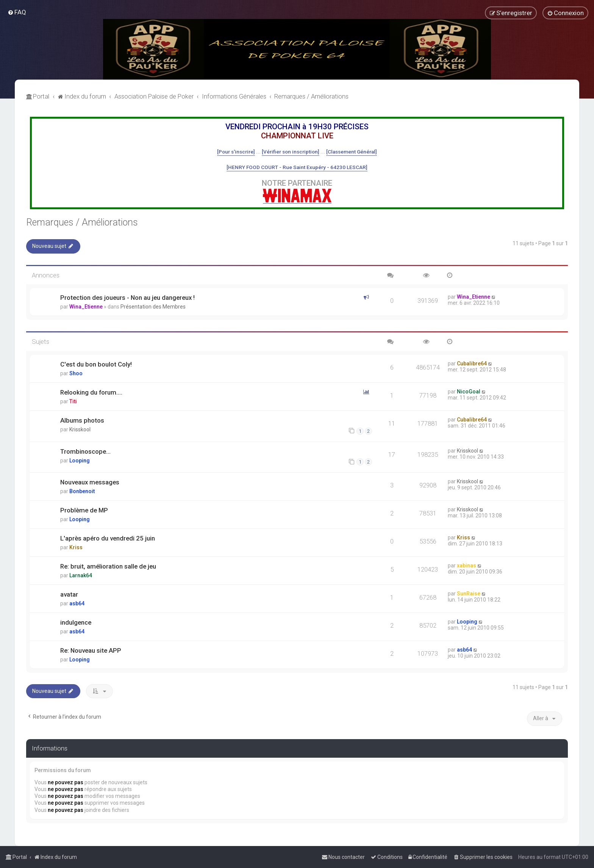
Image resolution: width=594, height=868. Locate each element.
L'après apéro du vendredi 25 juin (108, 538)
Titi (73, 401)
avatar (69, 594)
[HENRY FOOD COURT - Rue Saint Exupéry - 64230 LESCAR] (297, 167)
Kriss (76, 547)
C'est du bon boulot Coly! (96, 364)
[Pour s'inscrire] (236, 152)
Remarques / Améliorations (82, 222)
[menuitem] (17, 12)
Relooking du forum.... (91, 392)
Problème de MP (84, 510)
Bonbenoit (82, 491)
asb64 (77, 603)
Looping (80, 461)
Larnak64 (81, 575)
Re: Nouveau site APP (91, 650)
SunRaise (469, 594)
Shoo (76, 373)
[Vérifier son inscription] (291, 152)
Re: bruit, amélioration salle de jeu (108, 566)
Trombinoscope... (85, 451)
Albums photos (82, 420)
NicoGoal (469, 392)
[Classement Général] (352, 152)
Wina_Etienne (86, 307)
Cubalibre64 (472, 363)
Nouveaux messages (90, 482)
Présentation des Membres (153, 307)
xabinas (467, 566)
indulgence (76, 622)
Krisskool (80, 429)
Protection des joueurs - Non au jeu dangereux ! (127, 298)
